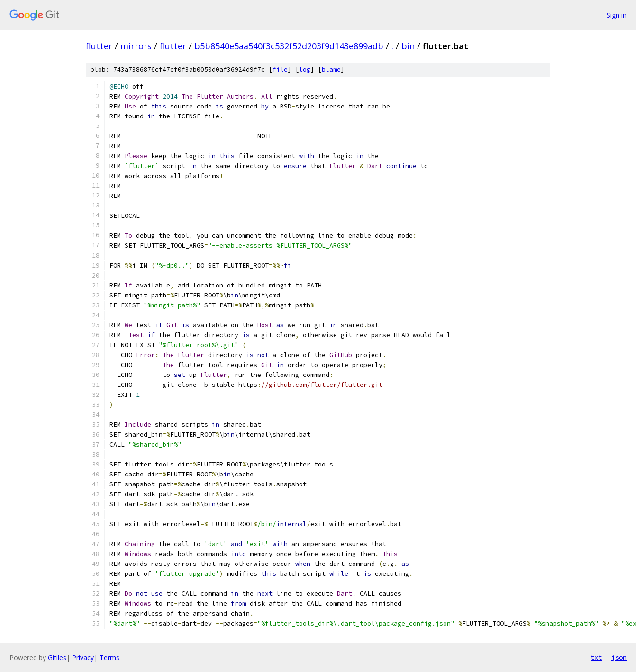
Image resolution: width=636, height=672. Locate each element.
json (619, 657)
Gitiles (57, 658)
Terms (109, 658)
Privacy (83, 658)
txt (596, 657)
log (305, 69)
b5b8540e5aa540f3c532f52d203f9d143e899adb (289, 46)
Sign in (617, 15)
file (280, 69)
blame (331, 69)
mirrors (136, 46)
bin (408, 46)
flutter (99, 46)
